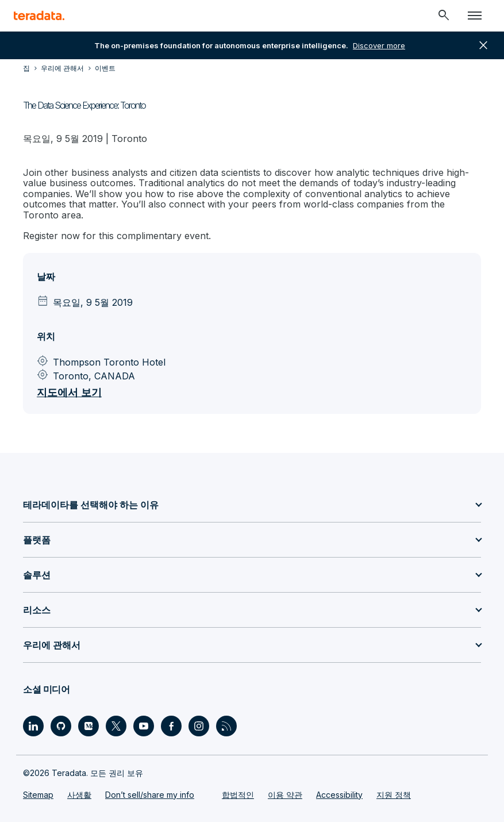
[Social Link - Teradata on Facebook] (171, 726)
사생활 (79, 795)
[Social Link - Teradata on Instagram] (199, 726)
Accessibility (339, 795)
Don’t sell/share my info (150, 795)
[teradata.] (39, 16)
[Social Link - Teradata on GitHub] (61, 726)
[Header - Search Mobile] (444, 16)
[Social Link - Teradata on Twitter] (116, 726)
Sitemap (38, 795)
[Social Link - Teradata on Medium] (89, 726)
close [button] (483, 45)
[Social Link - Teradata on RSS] (226, 726)
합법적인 (238, 795)
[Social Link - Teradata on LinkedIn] (33, 726)
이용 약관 (285, 795)
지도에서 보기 (69, 392)
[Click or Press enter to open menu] (475, 16)
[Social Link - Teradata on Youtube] (144, 726)
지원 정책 (394, 795)
